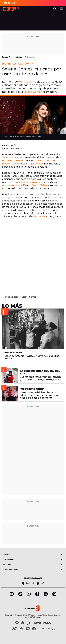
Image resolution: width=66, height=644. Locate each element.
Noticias (18, 57)
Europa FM (7, 57)
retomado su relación (14, 185)
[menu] (62, 8)
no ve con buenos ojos (25, 182)
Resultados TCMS (10, 2)
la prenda (40, 216)
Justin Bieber (40, 185)
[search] (55, 9)
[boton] (48, 555)
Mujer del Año (35, 164)
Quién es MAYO (9, 4)
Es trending (30, 57)
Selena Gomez (33, 92)
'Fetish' (28, 82)
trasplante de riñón (13, 161)
